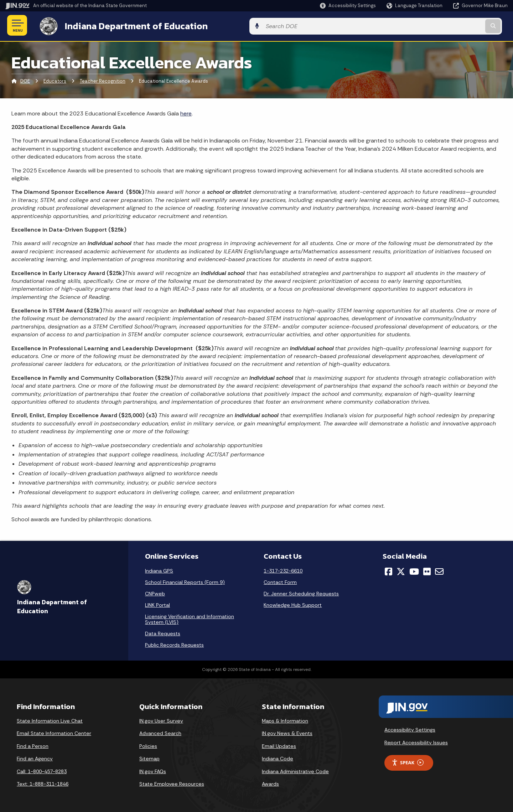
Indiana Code (278, 757)
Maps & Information (285, 719)
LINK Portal (157, 604)
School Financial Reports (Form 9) (185, 581)
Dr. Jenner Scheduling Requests (301, 592)
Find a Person (33, 745)
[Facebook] (388, 570)
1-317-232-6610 (283, 569)
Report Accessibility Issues (416, 741)
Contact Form (280, 581)
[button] (348, 6)
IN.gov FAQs (153, 770)
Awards (270, 783)
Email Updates (279, 745)
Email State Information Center (54, 732)
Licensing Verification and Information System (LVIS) (190, 618)
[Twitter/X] (401, 570)
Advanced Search (160, 732)
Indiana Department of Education (129, 25)
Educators (55, 80)
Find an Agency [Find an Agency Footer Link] (35, 757)
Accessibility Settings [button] (410, 729)
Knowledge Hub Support (293, 604)
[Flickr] (427, 570)
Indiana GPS (159, 569)
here (186, 112)
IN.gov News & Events (287, 732)
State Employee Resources (172, 783)
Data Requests (163, 632)
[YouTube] (414, 570)
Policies (148, 745)
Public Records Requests (174, 643)
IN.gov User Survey (161, 719)
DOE (25, 80)
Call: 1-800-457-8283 (42, 770)
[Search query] (450, 25)
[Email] (439, 570)
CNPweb (155, 592)
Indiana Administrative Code (295, 770)
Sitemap (149, 757)
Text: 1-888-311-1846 (43, 783)
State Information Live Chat (50, 719)
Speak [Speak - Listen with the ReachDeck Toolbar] (408, 761)
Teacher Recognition (103, 80)
